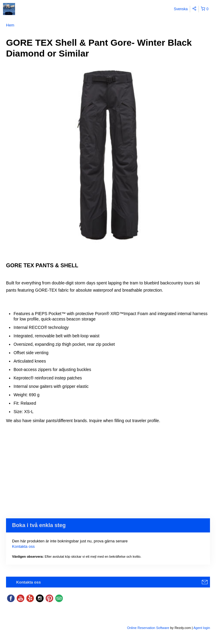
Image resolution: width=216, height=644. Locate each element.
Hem (10, 25)
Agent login (202, 628)
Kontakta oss (23, 546)
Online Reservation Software (148, 628)
